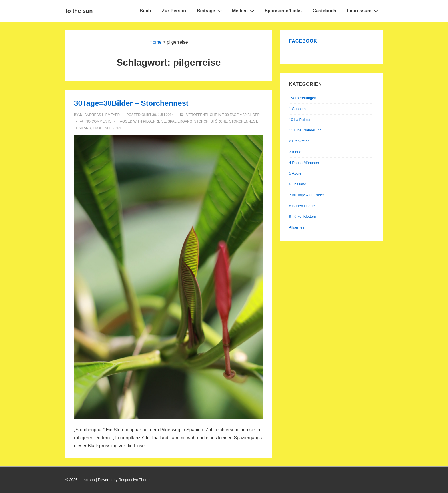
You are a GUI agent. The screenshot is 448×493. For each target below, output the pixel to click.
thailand (82, 128)
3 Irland (295, 152)
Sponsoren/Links (283, 11)
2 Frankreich (299, 141)
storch (201, 121)
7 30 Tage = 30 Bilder (241, 115)
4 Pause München (304, 163)
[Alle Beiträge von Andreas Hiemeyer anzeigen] (100, 115)
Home (156, 42)
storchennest (243, 121)
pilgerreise (154, 121)
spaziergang (180, 121)
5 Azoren (296, 173)
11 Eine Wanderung (305, 130)
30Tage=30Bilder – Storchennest (131, 103)
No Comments (98, 121)
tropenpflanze (108, 128)
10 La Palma (299, 120)
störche (219, 121)
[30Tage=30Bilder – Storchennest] (163, 115)
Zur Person (174, 11)
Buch (145, 11)
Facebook (303, 41)
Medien (244, 11)
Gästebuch (324, 11)
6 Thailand (297, 184)
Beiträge (210, 11)
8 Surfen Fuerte (302, 206)
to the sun (79, 11)
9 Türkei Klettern (302, 216)
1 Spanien (297, 109)
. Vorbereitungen (302, 98)
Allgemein (297, 227)
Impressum (363, 11)
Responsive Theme (135, 480)
